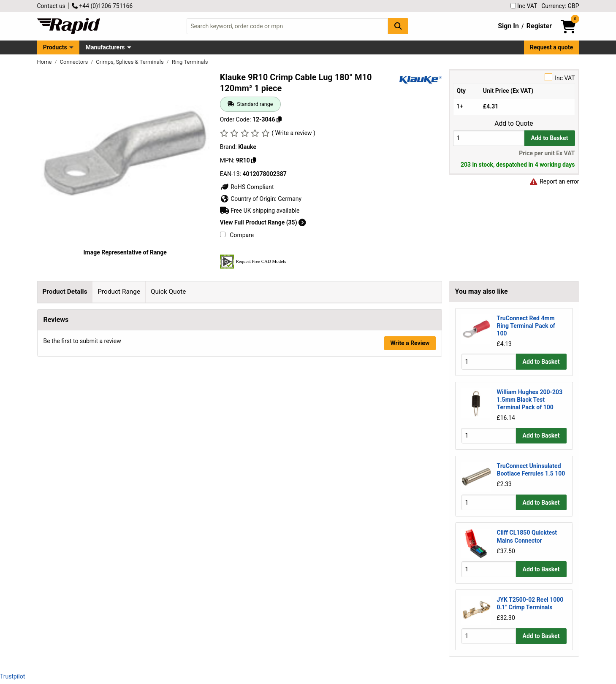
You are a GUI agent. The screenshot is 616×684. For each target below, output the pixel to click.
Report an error (554, 181)
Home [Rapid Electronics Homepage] (45, 62)
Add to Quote (514, 124)
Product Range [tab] (119, 292)
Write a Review (410, 484)
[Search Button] (398, 26)
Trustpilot (12, 676)
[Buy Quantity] (489, 138)
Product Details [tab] (65, 292)
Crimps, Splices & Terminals (130, 62)
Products (55, 47)
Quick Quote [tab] (168, 292)
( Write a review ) (293, 133)
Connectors (75, 62)
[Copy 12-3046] (279, 119)
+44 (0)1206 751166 (102, 6)
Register (539, 26)
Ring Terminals (190, 62)
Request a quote (551, 47)
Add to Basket (550, 138)
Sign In (508, 26)
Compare (237, 235)
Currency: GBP (560, 6)
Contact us (51, 6)
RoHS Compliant (247, 187)
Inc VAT (524, 6)
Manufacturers (105, 47)
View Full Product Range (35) (263, 222)
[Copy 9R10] (254, 160)
